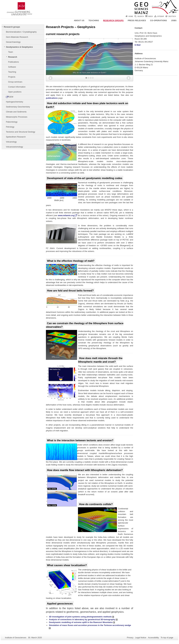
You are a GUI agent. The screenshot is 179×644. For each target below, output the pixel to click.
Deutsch (172, 16)
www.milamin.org (66, 215)
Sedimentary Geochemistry (18, 107)
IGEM (11, 97)
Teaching (94, 21)
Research (13, 57)
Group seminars (15, 82)
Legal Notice (141, 638)
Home (131, 16)
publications (52, 98)
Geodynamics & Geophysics (19, 47)
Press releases (137, 21)
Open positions (15, 92)
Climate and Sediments (16, 112)
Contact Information (17, 87)
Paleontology (12, 122)
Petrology (10, 127)
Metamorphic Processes (17, 117)
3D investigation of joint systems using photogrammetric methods (81, 617)
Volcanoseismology (14, 147)
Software (12, 67)
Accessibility (153, 638)
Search (141, 16)
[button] (51, 78)
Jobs (174, 21)
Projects (12, 77)
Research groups (113, 21)
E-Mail (138, 45)
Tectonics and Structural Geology (21, 132)
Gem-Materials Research (17, 37)
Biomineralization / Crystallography (21, 32)
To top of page (167, 638)
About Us (79, 21)
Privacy (130, 638)
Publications (13, 62)
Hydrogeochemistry (14, 102)
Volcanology (11, 142)
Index (151, 16)
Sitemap (161, 16)
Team (11, 52)
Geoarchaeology (13, 42)
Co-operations (158, 21)
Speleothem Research (16, 137)
